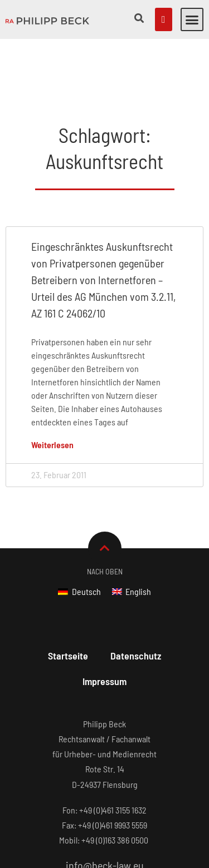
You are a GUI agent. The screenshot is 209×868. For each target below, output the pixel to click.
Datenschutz (136, 600)
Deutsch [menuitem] (86, 536)
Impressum (104, 626)
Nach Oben (105, 516)
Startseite (68, 600)
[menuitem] (79, 536)
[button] (192, 19)
